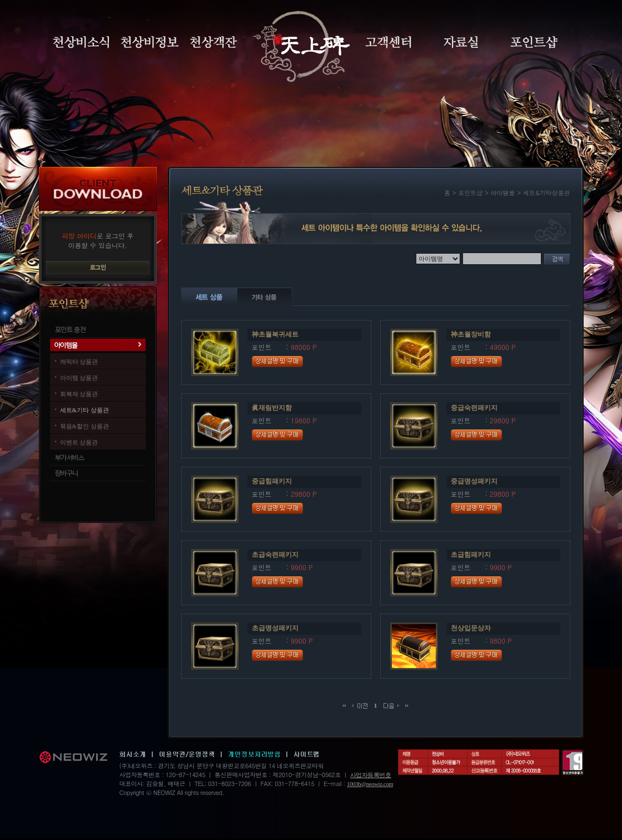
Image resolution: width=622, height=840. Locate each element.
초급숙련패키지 (275, 555)
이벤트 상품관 (79, 442)
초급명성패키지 (275, 628)
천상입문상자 (471, 628)
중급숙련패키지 (474, 408)
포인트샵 (534, 42)
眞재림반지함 (272, 408)
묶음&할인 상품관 (84, 426)
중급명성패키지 (474, 481)
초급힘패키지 (471, 555)
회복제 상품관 (79, 394)
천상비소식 (81, 42)
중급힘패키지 (272, 481)
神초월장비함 (471, 334)
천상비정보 (150, 42)
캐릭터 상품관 (79, 362)
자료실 (461, 42)
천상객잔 (214, 42)
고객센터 (388, 42)
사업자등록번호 (371, 775)
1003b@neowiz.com (370, 784)
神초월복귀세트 (275, 334)
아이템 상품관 (79, 378)
